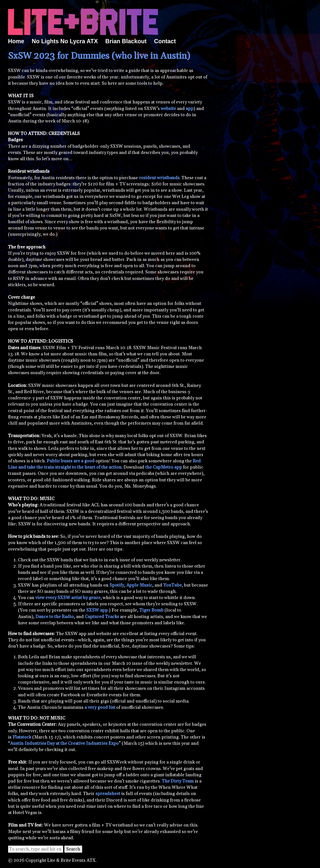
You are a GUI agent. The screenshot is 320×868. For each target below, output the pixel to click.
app (190, 109)
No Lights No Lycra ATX (65, 41)
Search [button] (73, 849)
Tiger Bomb (151, 610)
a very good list (100, 707)
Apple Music (139, 585)
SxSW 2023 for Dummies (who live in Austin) (99, 56)
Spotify (117, 585)
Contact (165, 41)
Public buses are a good (71, 461)
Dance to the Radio (55, 617)
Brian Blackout (126, 41)
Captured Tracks (102, 617)
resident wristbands (159, 178)
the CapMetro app (164, 467)
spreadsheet (108, 794)
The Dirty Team (178, 781)
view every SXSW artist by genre (68, 598)
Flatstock (22, 737)
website (168, 109)
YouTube (172, 585)
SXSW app (97, 610)
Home (16, 41)
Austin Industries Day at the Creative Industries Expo (64, 743)
